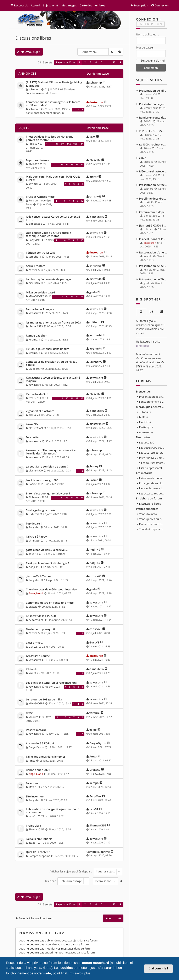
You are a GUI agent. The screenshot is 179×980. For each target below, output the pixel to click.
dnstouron (96, 102)
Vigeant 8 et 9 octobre (40, 411)
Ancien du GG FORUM (40, 744)
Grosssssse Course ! (39, 656)
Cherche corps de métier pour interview (52, 590)
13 (82, 297)
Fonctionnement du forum (42, 93)
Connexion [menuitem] (162, 5)
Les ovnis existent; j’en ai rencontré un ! (52, 683)
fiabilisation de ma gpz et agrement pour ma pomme (52, 811)
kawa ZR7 (32, 424)
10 (82, 201)
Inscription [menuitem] (141, 5)
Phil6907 (34, 144)
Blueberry (34, 369)
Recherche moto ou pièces (152, 524)
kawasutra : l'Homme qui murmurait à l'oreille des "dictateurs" (51, 452)
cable (143, 158)
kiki (31, 415)
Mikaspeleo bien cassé (40, 293)
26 (82, 498)
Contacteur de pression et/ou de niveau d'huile (52, 363)
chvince (33, 184)
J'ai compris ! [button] (158, 969)
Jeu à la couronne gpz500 (42, 480)
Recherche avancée (120, 52)
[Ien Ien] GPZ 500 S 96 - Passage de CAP (153, 225)
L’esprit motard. (36, 730)
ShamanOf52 (36, 829)
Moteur (144, 417)
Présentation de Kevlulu (153, 266)
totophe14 (35, 257)
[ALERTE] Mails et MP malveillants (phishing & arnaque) (54, 84)
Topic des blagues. (38, 160)
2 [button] (85, 62)
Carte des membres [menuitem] (92, 5)
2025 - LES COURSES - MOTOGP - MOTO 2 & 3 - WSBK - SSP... (153, 131)
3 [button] (91, 62)
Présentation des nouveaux (152, 397)
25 (77, 498)
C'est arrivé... (34, 643)
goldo (93, 292)
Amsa (32, 761)
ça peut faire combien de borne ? (47, 467)
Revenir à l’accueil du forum (36, 918)
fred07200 (35, 398)
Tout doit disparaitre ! (152, 529)
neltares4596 (36, 620)
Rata (92, 137)
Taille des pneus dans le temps (46, 757)
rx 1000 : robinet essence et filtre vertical (153, 144)
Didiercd (34, 514)
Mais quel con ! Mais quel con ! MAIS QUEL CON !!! (53, 178)
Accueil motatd (36, 266)
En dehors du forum (149, 498)
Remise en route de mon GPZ (153, 118)
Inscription (151, 24)
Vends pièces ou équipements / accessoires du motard (152, 519)
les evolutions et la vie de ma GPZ (153, 239)
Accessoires (146, 432)
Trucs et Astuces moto (40, 197)
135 (75, 144)
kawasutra (96, 233)
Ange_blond (36, 593)
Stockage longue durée (41, 510)
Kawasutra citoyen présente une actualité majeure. (53, 379)
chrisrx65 (95, 196)
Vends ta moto (148, 514)
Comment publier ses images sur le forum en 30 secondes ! (53, 104)
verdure (33, 717)
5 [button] (102, 62)
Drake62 (95, 770)
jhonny (94, 466)
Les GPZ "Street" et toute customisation (152, 453)
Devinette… (33, 437)
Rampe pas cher (36, 336)
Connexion (147, 19)
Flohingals (35, 497)
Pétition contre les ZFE (40, 253)
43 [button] (114, 62)
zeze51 (33, 816)
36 (77, 165)
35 (72, 165)
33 (62, 165)
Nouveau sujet (30, 52)
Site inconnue (35, 797)
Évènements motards (152, 478)
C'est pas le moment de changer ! (47, 563)
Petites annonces (147, 509)
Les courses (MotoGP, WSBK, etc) (154, 463)
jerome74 (34, 340)
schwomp (34, 89)
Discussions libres (33, 38)
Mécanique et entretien (150, 407)
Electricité (145, 422)
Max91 (33, 787)
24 (72, 498)
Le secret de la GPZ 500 (41, 616)
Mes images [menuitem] (69, 5)
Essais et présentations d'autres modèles (152, 468)
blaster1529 (36, 326)
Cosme (33, 484)
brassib (33, 607)
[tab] (141, 312)
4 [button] (96, 62)
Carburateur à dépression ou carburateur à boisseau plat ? (153, 212)
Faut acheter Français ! (41, 309)
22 (62, 498)
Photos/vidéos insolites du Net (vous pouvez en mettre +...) (50, 138)
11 (72, 297)
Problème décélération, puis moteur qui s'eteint (153, 199)
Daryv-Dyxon (36, 747)
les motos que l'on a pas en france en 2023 (53, 323)
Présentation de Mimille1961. (153, 91)
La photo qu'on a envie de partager (49, 279)
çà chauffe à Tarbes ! (39, 577)
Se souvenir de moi (150, 61)
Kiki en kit (32, 669)
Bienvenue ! (144, 391)
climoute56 (35, 224)
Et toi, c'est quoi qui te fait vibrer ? (48, 494)
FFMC (29, 713)
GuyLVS (33, 647)
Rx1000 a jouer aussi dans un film (48, 349)
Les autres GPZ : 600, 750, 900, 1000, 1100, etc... (152, 448)
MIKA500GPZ (36, 296)
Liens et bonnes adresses (152, 488)
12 (77, 297)
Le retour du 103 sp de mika (44, 700)
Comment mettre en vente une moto (50, 603)
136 (81, 144)
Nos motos (143, 437)
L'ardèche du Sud (37, 394)
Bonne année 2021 (38, 770)
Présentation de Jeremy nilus (153, 104)
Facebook (32, 783)
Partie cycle (146, 427)
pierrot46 (34, 283)
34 (67, 165)
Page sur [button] (64, 62)
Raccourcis (21, 5)
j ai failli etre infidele (39, 839)
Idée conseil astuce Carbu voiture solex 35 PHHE (53, 218)
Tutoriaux (145, 412)
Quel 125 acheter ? (38, 852)
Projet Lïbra (33, 826)
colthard (95, 322)
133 (63, 144)
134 (69, 144)
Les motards (144, 473)
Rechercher (112, 52)
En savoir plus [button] (80, 973)
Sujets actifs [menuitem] (51, 5)
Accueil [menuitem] (36, 5)
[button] (120, 62)
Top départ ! (34, 524)
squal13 (33, 554)
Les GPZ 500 (147, 442)
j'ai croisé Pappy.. (37, 537)
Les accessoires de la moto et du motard (152, 493)
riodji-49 (95, 550)
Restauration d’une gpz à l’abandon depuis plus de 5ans (153, 252)
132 (56, 144)
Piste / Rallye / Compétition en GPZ (152, 458)
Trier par (67, 881)
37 (82, 165)
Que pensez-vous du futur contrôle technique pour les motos (49, 234)
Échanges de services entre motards (152, 483)
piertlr (93, 177)
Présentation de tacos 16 (153, 185)
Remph (94, 783)
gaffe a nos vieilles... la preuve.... (47, 550)
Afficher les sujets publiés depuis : (86, 871)
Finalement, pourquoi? (41, 629)
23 (67, 498)
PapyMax (34, 240)
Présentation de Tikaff (153, 279)
